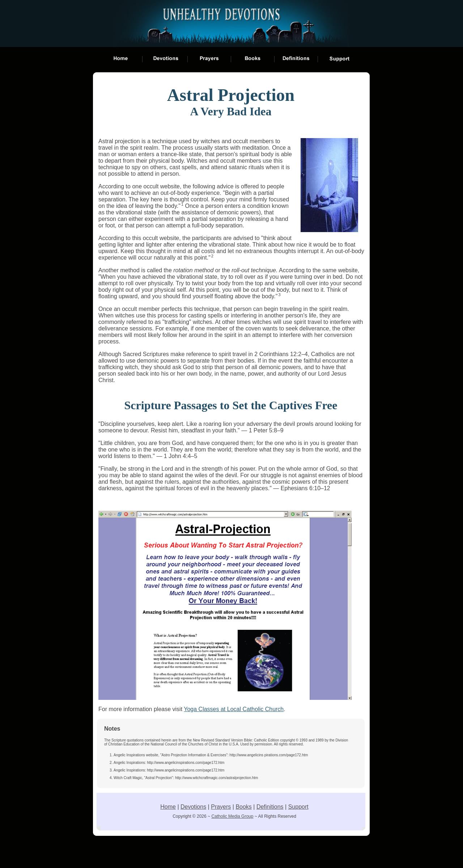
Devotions (193, 807)
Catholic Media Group (232, 816)
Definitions (270, 807)
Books (243, 807)
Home (168, 807)
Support (298, 807)
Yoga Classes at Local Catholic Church (234, 709)
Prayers (221, 807)
